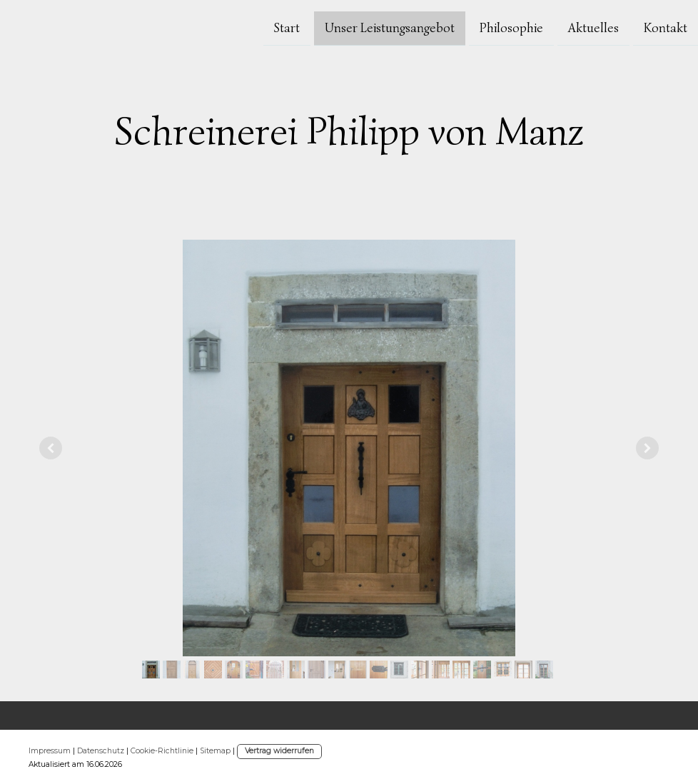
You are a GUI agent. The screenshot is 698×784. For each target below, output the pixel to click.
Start (287, 27)
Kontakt (666, 27)
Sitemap (215, 751)
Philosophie (511, 27)
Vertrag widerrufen (279, 751)
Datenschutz (101, 751)
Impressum (50, 751)
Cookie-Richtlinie (162, 751)
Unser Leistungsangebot (390, 27)
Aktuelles (593, 27)
